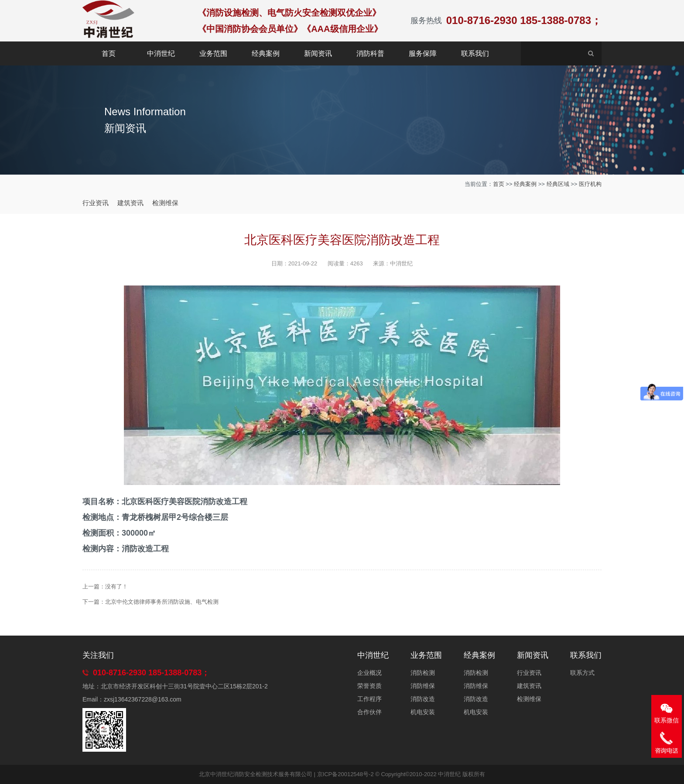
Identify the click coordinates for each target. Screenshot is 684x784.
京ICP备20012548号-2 (345, 774)
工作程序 (369, 699)
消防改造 (423, 699)
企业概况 (369, 673)
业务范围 (213, 53)
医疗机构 (590, 184)
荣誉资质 (369, 686)
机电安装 (423, 712)
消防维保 (423, 686)
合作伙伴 (369, 712)
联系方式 (582, 673)
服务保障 (423, 53)
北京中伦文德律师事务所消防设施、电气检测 (162, 602)
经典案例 (266, 53)
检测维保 (165, 203)
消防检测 (423, 673)
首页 (109, 53)
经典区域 (558, 184)
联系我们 (475, 53)
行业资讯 (96, 203)
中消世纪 (161, 53)
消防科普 (370, 53)
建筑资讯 (130, 203)
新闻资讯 (318, 53)
